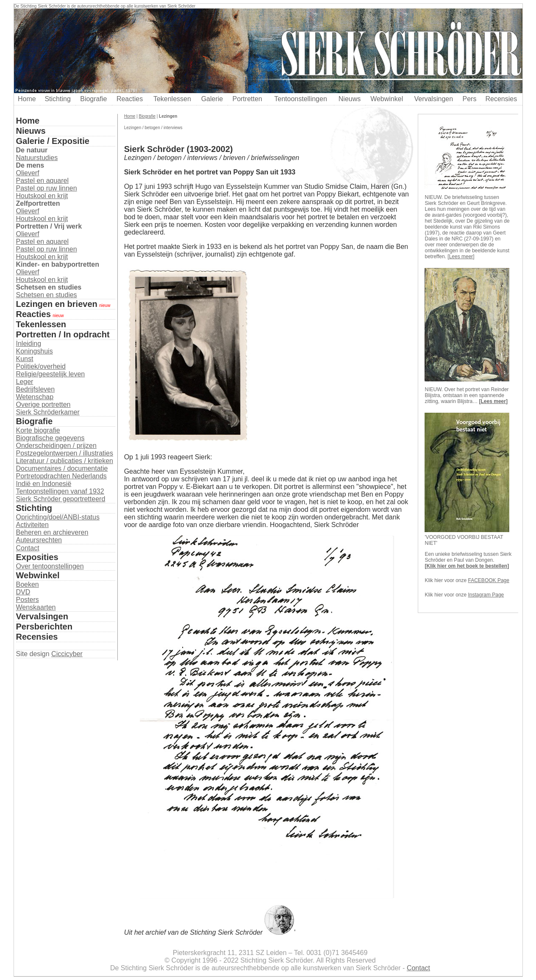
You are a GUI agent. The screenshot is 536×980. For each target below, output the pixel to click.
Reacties (130, 99)
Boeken (28, 584)
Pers (470, 99)
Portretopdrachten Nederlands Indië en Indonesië (61, 480)
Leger (25, 382)
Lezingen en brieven (57, 304)
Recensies (501, 99)
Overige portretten (43, 404)
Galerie (212, 99)
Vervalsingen (433, 99)
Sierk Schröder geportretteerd (61, 499)
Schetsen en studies (47, 295)
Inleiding (29, 344)
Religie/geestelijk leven (51, 374)
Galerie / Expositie (53, 141)
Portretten (247, 99)
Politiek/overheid (41, 366)
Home (27, 99)
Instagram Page (486, 595)
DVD (23, 592)
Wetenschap (35, 397)
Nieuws (350, 99)
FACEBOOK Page (489, 580)
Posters (28, 600)
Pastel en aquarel (43, 181)
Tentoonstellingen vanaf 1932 (60, 491)
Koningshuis (35, 351)
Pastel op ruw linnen (47, 188)
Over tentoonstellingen (50, 566)
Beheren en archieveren (52, 532)
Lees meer (461, 257)
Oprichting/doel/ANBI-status (58, 517)
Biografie (93, 99)
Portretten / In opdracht (63, 334)
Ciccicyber (67, 654)
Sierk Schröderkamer (48, 412)
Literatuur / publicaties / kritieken (65, 461)
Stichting (57, 99)
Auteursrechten (39, 540)
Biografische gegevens (50, 438)
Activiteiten (32, 525)
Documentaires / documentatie (62, 468)
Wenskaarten (36, 607)
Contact (28, 548)
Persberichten (44, 627)
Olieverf (28, 173)
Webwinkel (387, 99)
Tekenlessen (172, 99)
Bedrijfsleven (36, 389)
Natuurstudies (37, 158)
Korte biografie (38, 430)
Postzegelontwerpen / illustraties (65, 453)
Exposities (37, 557)
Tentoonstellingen (301, 99)
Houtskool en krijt (42, 196)
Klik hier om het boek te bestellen (467, 566)
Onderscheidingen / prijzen (56, 446)
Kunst (25, 359)
